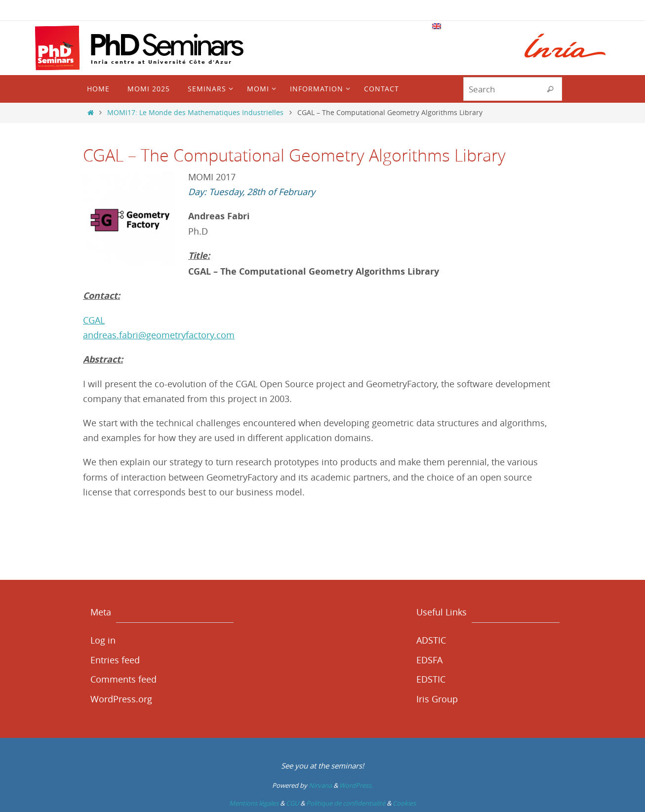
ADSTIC (431, 640)
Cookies (404, 803)
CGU (292, 803)
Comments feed (123, 679)
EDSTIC (431, 679)
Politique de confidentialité (346, 803)
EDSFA (429, 660)
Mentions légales (254, 803)
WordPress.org (121, 699)
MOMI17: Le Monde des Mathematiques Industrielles (195, 112)
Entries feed (115, 660)
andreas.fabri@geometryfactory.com (159, 335)
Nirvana (320, 785)
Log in (103, 640)
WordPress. (356, 785)
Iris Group (437, 699)
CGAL (94, 320)
